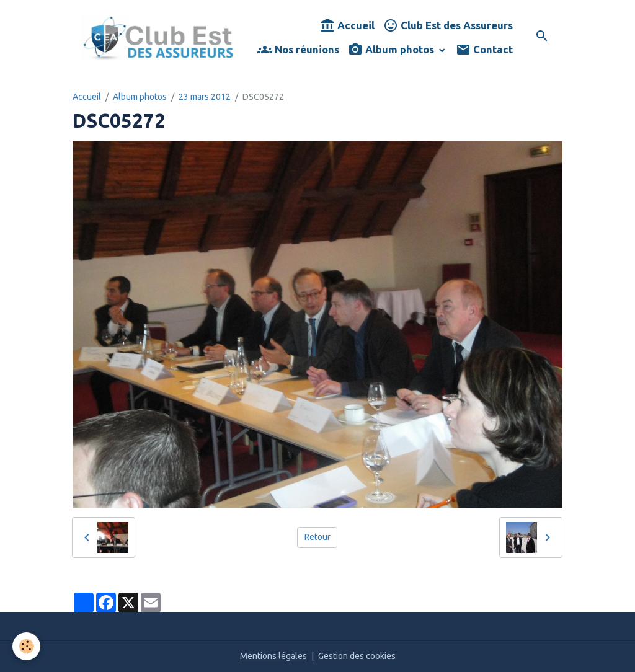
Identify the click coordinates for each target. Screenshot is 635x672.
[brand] (158, 38)
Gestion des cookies (357, 656)
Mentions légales (273, 656)
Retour (317, 537)
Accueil (347, 26)
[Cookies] (26, 646)
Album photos (392, 50)
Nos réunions (298, 50)
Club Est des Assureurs (448, 26)
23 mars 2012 (205, 97)
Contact (484, 50)
